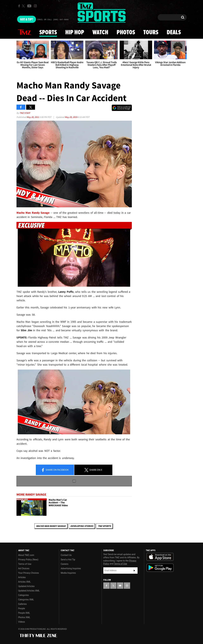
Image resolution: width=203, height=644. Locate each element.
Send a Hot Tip (68, 560)
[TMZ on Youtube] (29, 6)
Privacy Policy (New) (28, 560)
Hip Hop (75, 33)
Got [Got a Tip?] (27, 20)
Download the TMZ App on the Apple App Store (160, 557)
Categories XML (26, 600)
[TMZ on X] (24, 6)
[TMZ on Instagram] (35, 6)
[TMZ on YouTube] (120, 586)
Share (55, 470)
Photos (126, 33)
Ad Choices (24, 568)
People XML (24, 613)
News (24, 32)
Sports (48, 33)
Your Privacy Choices (29, 573)
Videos (22, 622)
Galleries (23, 604)
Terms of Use (25, 564)
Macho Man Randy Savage (51, 526)
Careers (64, 564)
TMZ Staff (25, 113)
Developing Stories (82, 526)
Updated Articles (26, 586)
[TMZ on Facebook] (19, 6)
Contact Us (66, 555)
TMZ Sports (104, 526)
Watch (100, 33)
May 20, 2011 (33, 117)
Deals (174, 33)
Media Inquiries (68, 573)
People (22, 608)
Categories (24, 595)
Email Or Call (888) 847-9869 (53, 20)
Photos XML (24, 617)
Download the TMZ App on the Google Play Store (160, 568)
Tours (151, 33)
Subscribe (134, 571)
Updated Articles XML (29, 591)
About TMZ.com (26, 555)
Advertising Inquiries (71, 568)
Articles (22, 577)
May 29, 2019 (71, 117)
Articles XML (25, 582)
